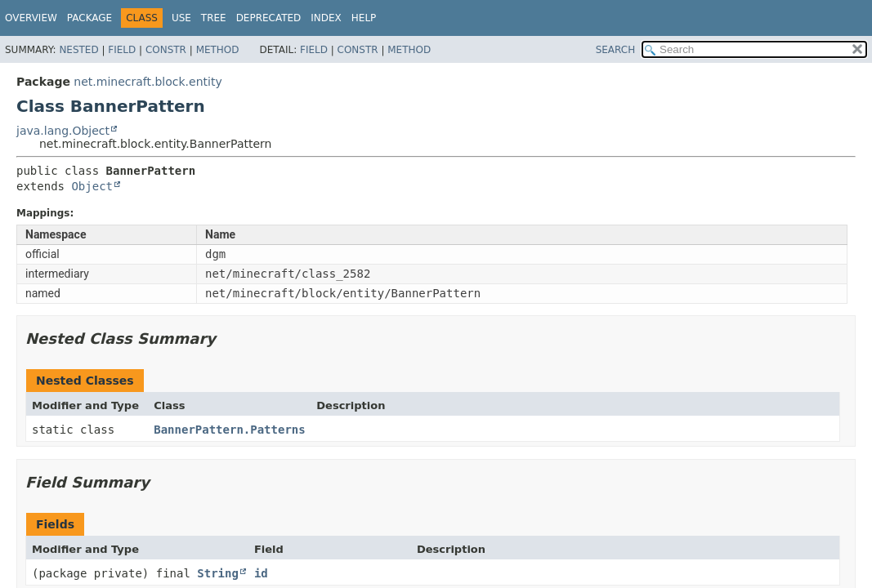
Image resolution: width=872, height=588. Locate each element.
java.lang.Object (63, 131)
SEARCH (616, 50)
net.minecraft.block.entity (148, 82)
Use (181, 18)
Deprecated (269, 18)
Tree (214, 18)
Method (218, 50)
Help (364, 18)
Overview (31, 18)
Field (122, 50)
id (261, 573)
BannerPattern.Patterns (229, 430)
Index (326, 18)
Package (89, 18)
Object (92, 186)
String (218, 573)
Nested (78, 50)
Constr (166, 50)
